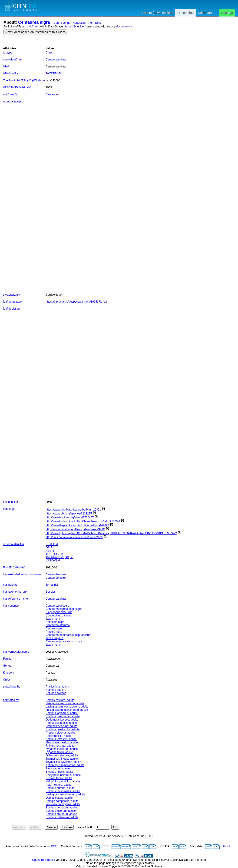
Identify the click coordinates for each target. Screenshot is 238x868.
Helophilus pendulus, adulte (63, 781)
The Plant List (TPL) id (59, 557)
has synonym (11, 606)
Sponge (65, 23)
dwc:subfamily (12, 295)
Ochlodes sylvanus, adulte (62, 755)
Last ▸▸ (67, 827)
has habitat (10, 585)
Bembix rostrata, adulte (60, 700)
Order (7, 680)
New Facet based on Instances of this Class (35, 32)
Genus (7, 666)
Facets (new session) (157, 13)
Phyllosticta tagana (57, 687)
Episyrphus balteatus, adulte (63, 775)
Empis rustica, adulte (58, 736)
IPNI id (50, 551)
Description (185, 13)
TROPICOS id (54, 554)
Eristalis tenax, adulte (59, 778)
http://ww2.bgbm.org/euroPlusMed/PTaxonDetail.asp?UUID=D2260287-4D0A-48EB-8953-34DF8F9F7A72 (111, 533)
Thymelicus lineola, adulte (62, 759)
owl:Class (33, 27)
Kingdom (8, 673)
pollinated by (11, 700)
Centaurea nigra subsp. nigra (64, 609)
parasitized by (12, 687)
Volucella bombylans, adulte (63, 804)
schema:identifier (14, 544)
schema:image (12, 101)
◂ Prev (35, 827)
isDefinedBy (10, 73)
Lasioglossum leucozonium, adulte (67, 707)
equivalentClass (13, 60)
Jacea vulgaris (55, 638)
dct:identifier (11, 502)
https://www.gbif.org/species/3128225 (69, 514)
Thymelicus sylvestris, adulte (63, 762)
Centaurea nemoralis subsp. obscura (68, 635)
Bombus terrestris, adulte (61, 739)
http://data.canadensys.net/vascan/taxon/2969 (74, 537)
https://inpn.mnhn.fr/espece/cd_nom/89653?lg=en (76, 302)
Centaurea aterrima (58, 625)
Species (51, 592)
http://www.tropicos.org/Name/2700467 (70, 517)
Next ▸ (51, 827)
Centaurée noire (56, 574)
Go (115, 827)
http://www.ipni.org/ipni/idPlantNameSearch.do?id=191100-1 (83, 521)
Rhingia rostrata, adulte (60, 746)
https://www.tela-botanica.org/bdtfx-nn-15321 (73, 510)
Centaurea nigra (34, 22)
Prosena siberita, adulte (60, 733)
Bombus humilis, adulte (60, 788)
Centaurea (52, 94)
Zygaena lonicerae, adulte (62, 749)
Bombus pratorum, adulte (61, 814)
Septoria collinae (56, 693)
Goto (56, 23)
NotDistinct (79, 23)
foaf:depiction (11, 309)
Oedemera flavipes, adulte (62, 720)
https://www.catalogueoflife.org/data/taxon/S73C (75, 529)
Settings (227, 13)
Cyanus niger (54, 628)
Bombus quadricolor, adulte (62, 729)
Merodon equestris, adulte (62, 742)
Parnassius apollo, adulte (61, 723)
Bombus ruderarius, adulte (62, 817)
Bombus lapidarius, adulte (62, 713)
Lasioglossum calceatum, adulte (65, 795)
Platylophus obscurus (59, 612)
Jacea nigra (53, 619)
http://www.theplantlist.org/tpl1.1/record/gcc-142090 (77, 525)
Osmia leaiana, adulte (59, 798)
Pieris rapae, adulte (58, 768)
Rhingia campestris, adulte (62, 801)
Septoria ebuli (54, 690)
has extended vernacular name (22, 574)
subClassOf (10, 94)
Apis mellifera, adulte (58, 785)
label (6, 67)
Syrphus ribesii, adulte (59, 772)
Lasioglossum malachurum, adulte (67, 710)
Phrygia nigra (54, 632)
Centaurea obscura (57, 606)
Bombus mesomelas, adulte (63, 791)
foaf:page (9, 509)
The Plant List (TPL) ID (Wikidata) (24, 80)
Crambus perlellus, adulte (61, 726)
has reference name (15, 599)
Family (7, 659)
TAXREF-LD (53, 73)
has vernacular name (16, 652)
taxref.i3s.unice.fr (76, 27)
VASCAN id (53, 561)
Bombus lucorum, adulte (61, 811)
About (226, 847)
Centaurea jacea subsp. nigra (64, 641)
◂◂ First (19, 827)
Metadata (205, 13)
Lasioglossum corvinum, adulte (65, 703)
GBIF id (50, 548)
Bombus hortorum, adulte (61, 808)
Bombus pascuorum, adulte (63, 716)
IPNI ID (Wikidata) (14, 568)
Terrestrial (52, 585)
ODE (54, 847)
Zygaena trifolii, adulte (59, 752)
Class (49, 53)
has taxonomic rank (15, 592)
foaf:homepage (12, 302)
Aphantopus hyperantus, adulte (65, 765)
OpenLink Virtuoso (44, 860)
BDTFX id (52, 544)
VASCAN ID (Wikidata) (17, 87)
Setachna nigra (55, 622)
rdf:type (8, 53)
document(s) (124, 27)
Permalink (95, 23)
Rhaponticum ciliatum (59, 615)
